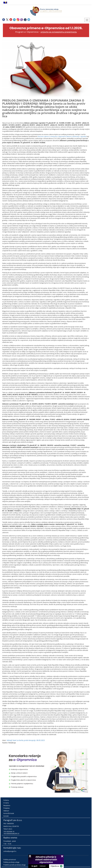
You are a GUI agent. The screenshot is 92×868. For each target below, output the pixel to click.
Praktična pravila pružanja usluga (15, 865)
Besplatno (7, 805)
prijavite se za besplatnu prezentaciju (59, 32)
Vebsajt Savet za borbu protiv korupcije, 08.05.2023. (26, 740)
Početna (6, 800)
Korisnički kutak (9, 813)
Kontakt (6, 816)
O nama (6, 803)
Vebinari (6, 811)
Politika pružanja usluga (11, 862)
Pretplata (7, 808)
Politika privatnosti (10, 860)
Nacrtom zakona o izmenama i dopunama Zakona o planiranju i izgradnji (62, 136)
